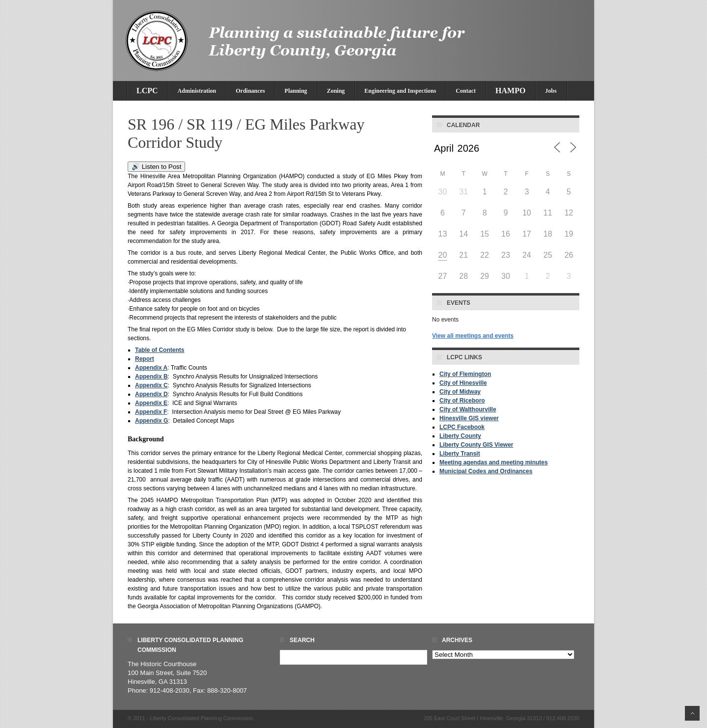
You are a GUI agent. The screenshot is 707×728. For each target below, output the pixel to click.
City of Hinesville (463, 383)
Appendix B (151, 377)
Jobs (551, 91)
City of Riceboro (462, 401)
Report (145, 359)
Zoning (336, 91)
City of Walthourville (468, 409)
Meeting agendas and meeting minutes (494, 462)
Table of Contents (160, 350)
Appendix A (151, 368)
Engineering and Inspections (400, 91)
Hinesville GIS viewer (469, 418)
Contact (466, 91)
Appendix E (151, 403)
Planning (296, 91)
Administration (197, 91)
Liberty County (460, 436)
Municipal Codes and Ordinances (486, 471)
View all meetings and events (473, 336)
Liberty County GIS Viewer (476, 445)
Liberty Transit (460, 454)
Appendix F (151, 412)
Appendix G (151, 421)
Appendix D (151, 394)
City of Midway (460, 392)
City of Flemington (465, 374)
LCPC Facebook (462, 427)
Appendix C (151, 385)
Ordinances (250, 91)
